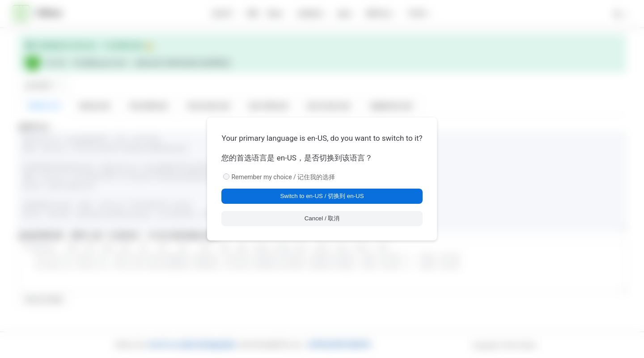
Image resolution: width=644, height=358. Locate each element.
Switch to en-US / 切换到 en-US (322, 196)
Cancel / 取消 (322, 218)
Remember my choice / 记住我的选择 (283, 177)
